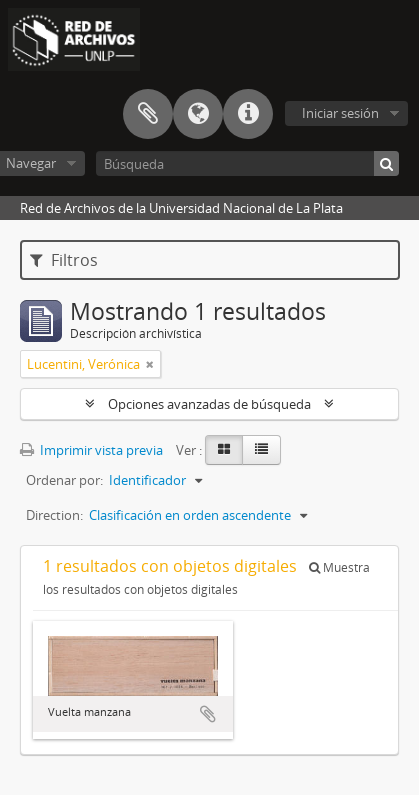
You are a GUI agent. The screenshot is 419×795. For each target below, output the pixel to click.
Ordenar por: (64, 480)
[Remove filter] (150, 364)
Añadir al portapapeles (208, 714)
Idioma (198, 114)
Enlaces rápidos (248, 114)
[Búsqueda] (247, 163)
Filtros (64, 260)
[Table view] (261, 450)
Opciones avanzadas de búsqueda (209, 404)
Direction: (54, 515)
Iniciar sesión (340, 113)
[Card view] (224, 450)
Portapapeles (148, 114)
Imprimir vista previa (91, 450)
